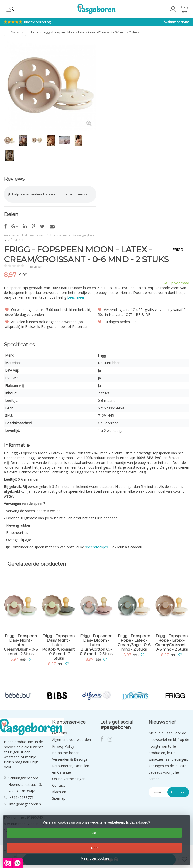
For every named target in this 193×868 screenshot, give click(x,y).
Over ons (59, 733)
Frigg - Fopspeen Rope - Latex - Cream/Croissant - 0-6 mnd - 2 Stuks (172, 643)
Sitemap (59, 798)
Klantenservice (178, 22)
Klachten (59, 792)
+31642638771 (21, 798)
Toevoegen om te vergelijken (72, 235)
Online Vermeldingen (69, 779)
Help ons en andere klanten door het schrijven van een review (52, 194)
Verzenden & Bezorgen (71, 759)
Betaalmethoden (66, 753)
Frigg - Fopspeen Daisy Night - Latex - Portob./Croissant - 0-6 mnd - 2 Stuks (58, 647)
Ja (94, 833)
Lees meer (76, 297)
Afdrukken (16, 240)
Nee (94, 848)
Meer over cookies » (96, 858)
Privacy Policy (63, 746)
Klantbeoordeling (60, 18)
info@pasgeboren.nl (26, 804)
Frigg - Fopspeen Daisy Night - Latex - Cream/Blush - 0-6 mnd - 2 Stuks (21, 645)
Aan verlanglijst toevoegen (24, 235)
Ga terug (15, 32)
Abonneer (178, 792)
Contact (58, 785)
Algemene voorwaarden (71, 740)
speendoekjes (96, 547)
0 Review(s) (35, 267)
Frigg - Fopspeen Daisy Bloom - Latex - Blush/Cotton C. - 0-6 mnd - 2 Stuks (96, 645)
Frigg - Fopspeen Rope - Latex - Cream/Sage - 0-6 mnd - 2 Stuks (134, 643)
